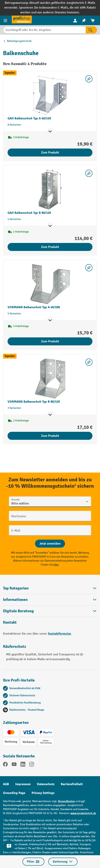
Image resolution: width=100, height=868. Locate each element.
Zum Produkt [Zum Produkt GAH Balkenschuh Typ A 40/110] (50, 153)
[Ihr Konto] (75, 20)
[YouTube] (14, 765)
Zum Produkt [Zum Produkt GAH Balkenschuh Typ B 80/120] (50, 247)
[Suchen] (91, 30)
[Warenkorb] (93, 20)
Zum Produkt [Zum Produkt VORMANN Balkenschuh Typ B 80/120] (50, 436)
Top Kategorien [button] (50, 588)
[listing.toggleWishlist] (89, 79)
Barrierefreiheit (72, 784)
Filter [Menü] (33, 862)
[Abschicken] (50, 544)
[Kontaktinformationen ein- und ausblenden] (9, 846)
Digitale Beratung (18, 611)
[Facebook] (5, 765)
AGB (6, 784)
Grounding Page (14, 793)
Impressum (23, 784)
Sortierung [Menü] (63, 862)
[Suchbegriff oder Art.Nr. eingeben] (44, 30)
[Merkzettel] (84, 20)
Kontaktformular (59, 634)
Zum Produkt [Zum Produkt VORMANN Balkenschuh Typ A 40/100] (50, 341)
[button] (50, 611)
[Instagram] (32, 765)
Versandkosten (67, 801)
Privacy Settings (43, 793)
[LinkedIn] (23, 765)
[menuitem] (75, 20)
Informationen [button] (50, 600)
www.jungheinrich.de (83, 813)
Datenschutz (46, 784)
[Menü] (6, 20)
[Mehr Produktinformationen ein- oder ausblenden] (50, 132)
